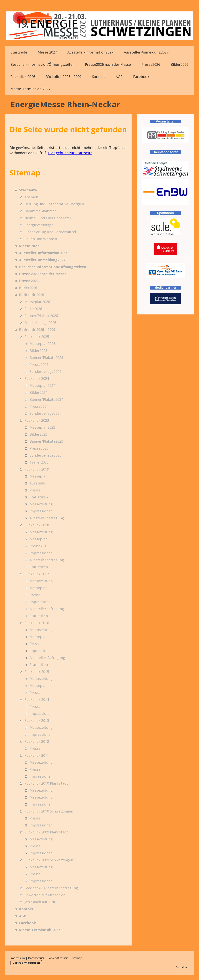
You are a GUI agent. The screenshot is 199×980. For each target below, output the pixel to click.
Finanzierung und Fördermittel (50, 232)
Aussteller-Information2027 (90, 52)
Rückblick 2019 (37, 469)
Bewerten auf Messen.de (45, 895)
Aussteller (38, 483)
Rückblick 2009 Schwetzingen (49, 860)
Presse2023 (39, 448)
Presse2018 (39, 546)
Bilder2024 (38, 392)
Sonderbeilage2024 (45, 413)
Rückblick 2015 (37, 672)
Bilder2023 (38, 434)
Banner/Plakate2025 (46, 357)
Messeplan (38, 476)
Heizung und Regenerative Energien (54, 204)
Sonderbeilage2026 (40, 323)
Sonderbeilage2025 (45, 371)
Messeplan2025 (42, 344)
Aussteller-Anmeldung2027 (146, 52)
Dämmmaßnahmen (40, 211)
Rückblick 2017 (37, 574)
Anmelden (182, 967)
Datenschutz (36, 958)
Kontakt (98, 77)
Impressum (18, 958)
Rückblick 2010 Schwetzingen (49, 811)
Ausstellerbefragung (47, 518)
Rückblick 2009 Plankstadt (46, 832)
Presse (35, 490)
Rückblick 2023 (37, 420)
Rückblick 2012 (37, 741)
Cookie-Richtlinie (58, 958)
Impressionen (41, 511)
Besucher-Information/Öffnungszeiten (42, 64)
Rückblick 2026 (23, 77)
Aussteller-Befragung (47, 658)
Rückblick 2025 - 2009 (63, 77)
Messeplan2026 (37, 302)
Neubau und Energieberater (48, 218)
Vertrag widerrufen (26, 963)
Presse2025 (39, 364)
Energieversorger (39, 225)
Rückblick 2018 (37, 525)
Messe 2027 (47, 52)
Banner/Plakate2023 (46, 441)
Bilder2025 (38, 351)
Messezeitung (41, 504)
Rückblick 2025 (37, 337)
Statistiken (39, 497)
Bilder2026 (179, 64)
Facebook (141, 77)
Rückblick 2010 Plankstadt (46, 783)
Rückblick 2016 (37, 623)
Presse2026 (151, 64)
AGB (119, 77)
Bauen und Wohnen (41, 239)
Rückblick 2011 (37, 755)
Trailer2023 (39, 462)
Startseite (19, 52)
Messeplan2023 (42, 427)
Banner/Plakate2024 (46, 399)
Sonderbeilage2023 (45, 455)
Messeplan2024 (42, 385)
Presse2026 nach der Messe (108, 64)
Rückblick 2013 (37, 720)
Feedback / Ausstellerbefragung (51, 888)
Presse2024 (39, 406)
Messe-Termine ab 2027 (30, 89)
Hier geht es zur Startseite (70, 153)
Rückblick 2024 (37, 378)
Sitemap (77, 958)
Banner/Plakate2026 (41, 316)
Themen (31, 197)
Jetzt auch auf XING (40, 902)
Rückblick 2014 (37, 699)
